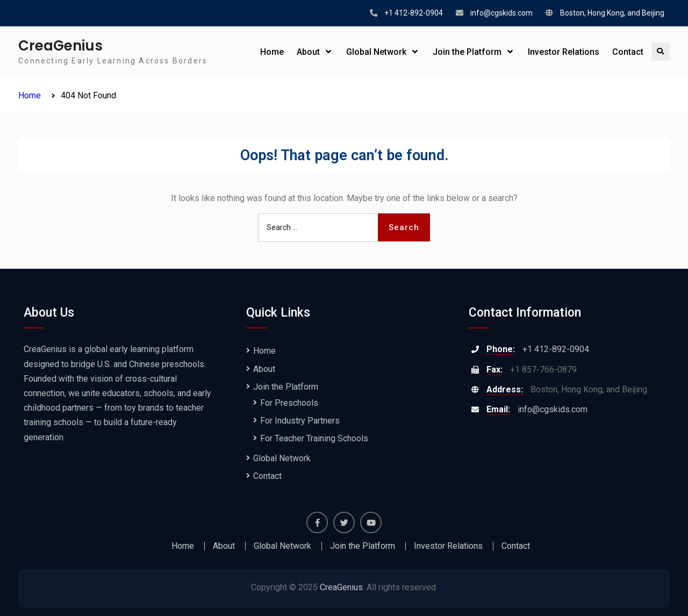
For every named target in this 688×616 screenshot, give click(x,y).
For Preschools (289, 403)
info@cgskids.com (501, 13)
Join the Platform (467, 52)
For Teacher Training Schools (314, 438)
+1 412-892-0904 (414, 13)
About (308, 52)
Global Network (376, 52)
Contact (628, 52)
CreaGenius (60, 46)
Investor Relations (564, 52)
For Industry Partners (300, 421)
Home (272, 52)
